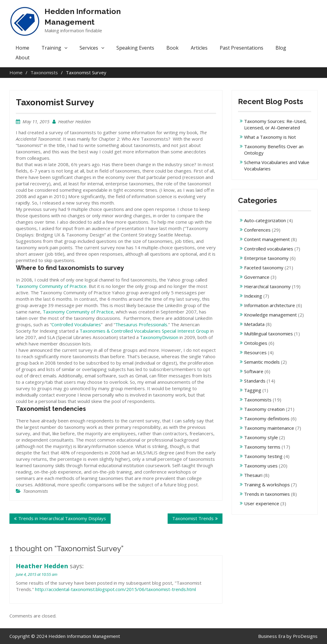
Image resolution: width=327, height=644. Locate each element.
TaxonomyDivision (159, 337)
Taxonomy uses (261, 466)
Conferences (257, 230)
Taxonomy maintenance (269, 428)
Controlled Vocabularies (76, 324)
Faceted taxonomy (264, 268)
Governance (257, 277)
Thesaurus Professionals (141, 324)
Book (172, 48)
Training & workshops (267, 485)
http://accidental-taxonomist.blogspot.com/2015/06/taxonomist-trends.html (116, 589)
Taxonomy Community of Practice (51, 286)
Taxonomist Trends (193, 518)
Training (51, 48)
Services (89, 48)
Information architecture (270, 305)
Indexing (253, 296)
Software (254, 371)
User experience (262, 503)
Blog (281, 48)
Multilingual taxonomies (268, 334)
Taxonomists (36, 491)
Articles (199, 48)
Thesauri (253, 475)
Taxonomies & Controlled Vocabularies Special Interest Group (144, 331)
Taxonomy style (261, 437)
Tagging (253, 390)
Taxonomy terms (262, 447)
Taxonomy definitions (267, 418)
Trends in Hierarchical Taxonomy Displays (62, 518)
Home (22, 48)
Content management (267, 239)
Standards (255, 381)
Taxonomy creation (264, 409)
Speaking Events (135, 48)
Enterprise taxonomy (266, 258)
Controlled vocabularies (269, 249)
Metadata (254, 324)
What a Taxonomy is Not (270, 137)
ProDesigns (305, 636)
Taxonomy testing (263, 456)
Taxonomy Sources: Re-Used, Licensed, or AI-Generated (275, 124)
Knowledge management (270, 315)
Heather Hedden (75, 121)
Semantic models (262, 362)
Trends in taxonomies (267, 494)
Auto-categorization (265, 220)
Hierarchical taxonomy (267, 286)
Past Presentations (242, 48)
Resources (255, 352)
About (23, 58)
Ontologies (256, 343)
